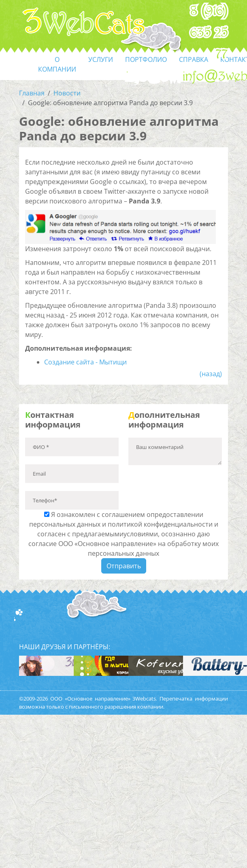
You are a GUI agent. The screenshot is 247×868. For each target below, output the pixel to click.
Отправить (124, 566)
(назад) (211, 374)
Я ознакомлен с (123, 534)
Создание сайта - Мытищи (85, 362)
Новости (67, 93)
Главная (32, 93)
